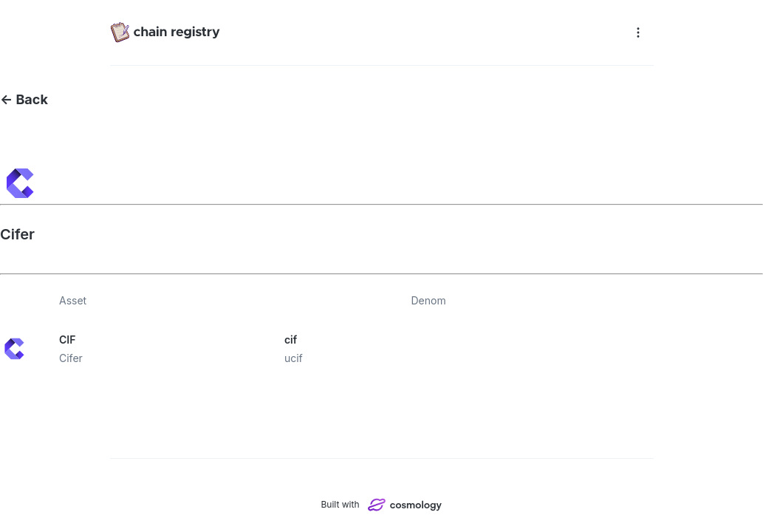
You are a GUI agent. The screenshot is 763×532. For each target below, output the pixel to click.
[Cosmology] (405, 504)
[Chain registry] (366, 33)
